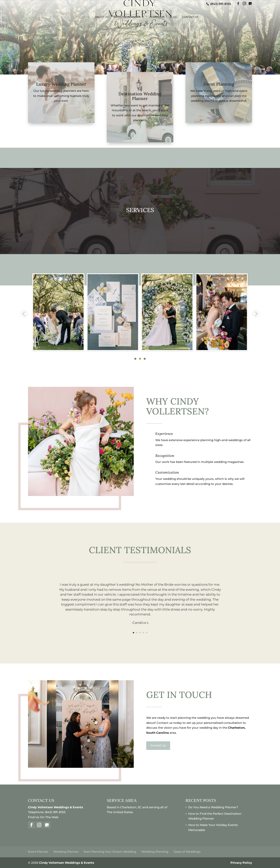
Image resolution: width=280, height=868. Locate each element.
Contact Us (190, 17)
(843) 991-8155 (220, 4)
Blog (173, 17)
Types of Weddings (187, 852)
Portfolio (157, 17)
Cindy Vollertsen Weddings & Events (67, 863)
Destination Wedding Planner (140, 96)
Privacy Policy (241, 863)
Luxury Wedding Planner (61, 84)
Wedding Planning (155, 852)
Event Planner (38, 852)
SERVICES (140, 210)
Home (86, 17)
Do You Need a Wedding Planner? (213, 807)
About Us (102, 17)
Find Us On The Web (43, 817)
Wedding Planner (127, 17)
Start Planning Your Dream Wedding (110, 852)
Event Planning (219, 84)
